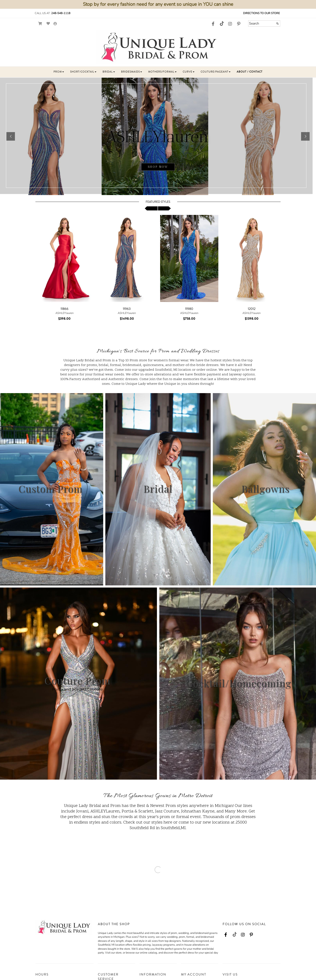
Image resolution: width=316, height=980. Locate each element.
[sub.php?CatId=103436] (158, 136)
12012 (252, 309)
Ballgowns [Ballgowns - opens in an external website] (265, 489)
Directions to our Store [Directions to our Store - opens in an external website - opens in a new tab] (261, 13)
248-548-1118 (61, 13)
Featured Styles (158, 202)
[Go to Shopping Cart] (40, 24)
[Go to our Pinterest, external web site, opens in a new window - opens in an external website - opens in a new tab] (239, 24)
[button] (59, 72)
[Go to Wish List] (48, 24)
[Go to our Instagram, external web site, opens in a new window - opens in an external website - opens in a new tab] (230, 24)
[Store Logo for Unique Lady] (158, 47)
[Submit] (277, 23)
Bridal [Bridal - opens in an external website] (158, 489)
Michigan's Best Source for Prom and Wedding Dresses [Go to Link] (158, 351)
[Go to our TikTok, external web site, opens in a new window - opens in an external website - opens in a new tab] (222, 23)
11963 (127, 309)
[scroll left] (151, 208)
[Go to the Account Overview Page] (55, 24)
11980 (189, 309)
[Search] (264, 23)
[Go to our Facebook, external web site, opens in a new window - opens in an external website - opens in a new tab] (213, 24)
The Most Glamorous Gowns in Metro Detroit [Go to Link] (158, 796)
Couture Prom (78, 680)
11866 (65, 309)
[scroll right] (164, 208)
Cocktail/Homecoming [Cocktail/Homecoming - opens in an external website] (239, 683)
